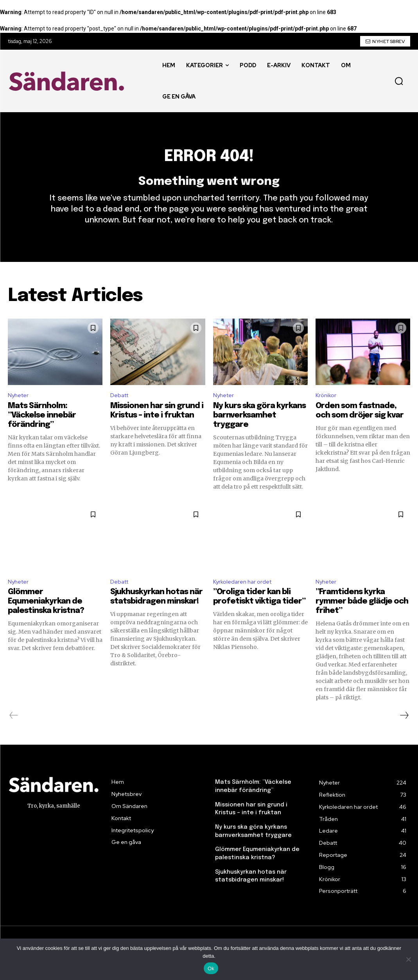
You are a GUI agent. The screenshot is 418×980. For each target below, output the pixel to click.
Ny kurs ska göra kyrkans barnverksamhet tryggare (259, 427)
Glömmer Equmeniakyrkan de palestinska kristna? (46, 615)
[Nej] (408, 959)
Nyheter (20, 407)
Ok (211, 968)
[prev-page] (14, 729)
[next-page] (404, 729)
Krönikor (327, 407)
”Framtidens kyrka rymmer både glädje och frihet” (362, 615)
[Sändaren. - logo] (68, 81)
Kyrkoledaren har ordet (245, 595)
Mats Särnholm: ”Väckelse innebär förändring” (42, 427)
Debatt (121, 407)
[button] (399, 81)
